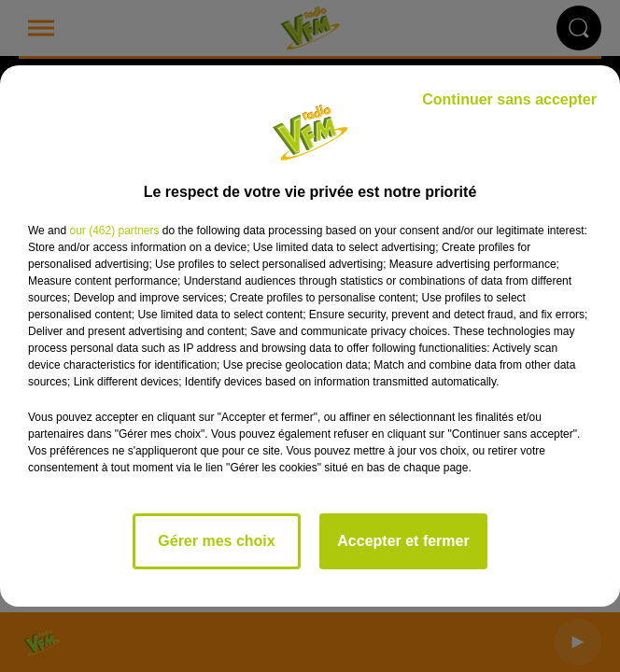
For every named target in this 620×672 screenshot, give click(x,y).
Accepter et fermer (403, 541)
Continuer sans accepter (509, 99)
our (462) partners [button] (114, 231)
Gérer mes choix (216, 541)
